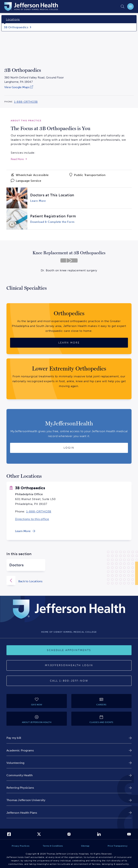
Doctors (17, 565)
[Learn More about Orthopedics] (69, 343)
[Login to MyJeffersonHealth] (69, 448)
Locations (13, 19)
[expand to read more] (19, 159)
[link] (34, 87)
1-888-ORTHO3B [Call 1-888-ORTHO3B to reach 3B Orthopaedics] (26, 102)
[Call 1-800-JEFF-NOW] (69, 681)
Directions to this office (32, 519)
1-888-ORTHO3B (39, 511)
